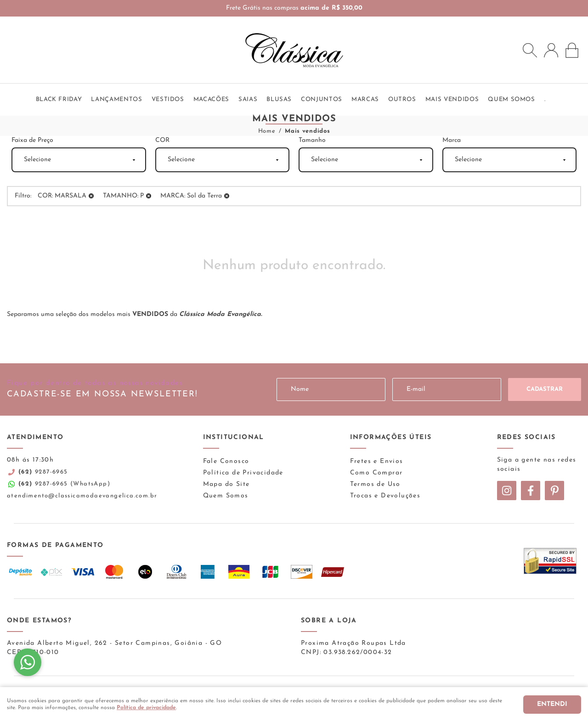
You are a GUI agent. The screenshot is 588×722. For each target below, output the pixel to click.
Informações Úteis (391, 437)
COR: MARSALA (62, 196)
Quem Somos (226, 496)
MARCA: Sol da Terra (191, 196)
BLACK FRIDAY (59, 99)
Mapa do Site (226, 484)
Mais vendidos (452, 99)
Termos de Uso (375, 484)
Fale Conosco (226, 461)
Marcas (365, 99)
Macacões (211, 99)
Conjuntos (322, 99)
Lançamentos (116, 99)
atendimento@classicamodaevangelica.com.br (82, 496)
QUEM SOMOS (512, 99)
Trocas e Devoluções (385, 496)
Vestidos (168, 99)
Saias (248, 99)
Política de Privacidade (243, 473)
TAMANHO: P (123, 196)
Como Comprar (376, 473)
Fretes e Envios (377, 461)
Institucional (234, 437)
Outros (402, 99)
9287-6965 (43, 472)
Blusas (279, 99)
